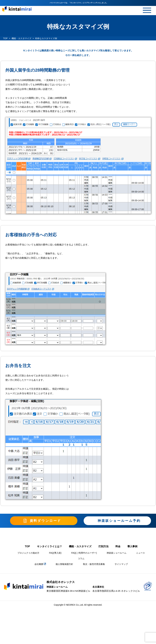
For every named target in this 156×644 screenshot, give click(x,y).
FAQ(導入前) (55, 554)
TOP (5, 38)
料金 (118, 547)
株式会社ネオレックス (61, 583)
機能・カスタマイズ (21, 38)
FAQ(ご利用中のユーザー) (84, 554)
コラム (81, 559)
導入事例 (132, 547)
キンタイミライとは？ (49, 547)
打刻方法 (104, 547)
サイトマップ (121, 565)
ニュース (140, 554)
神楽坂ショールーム (117, 554)
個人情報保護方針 (64, 565)
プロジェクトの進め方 (28, 554)
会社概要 (40, 565)
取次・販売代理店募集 (94, 565)
